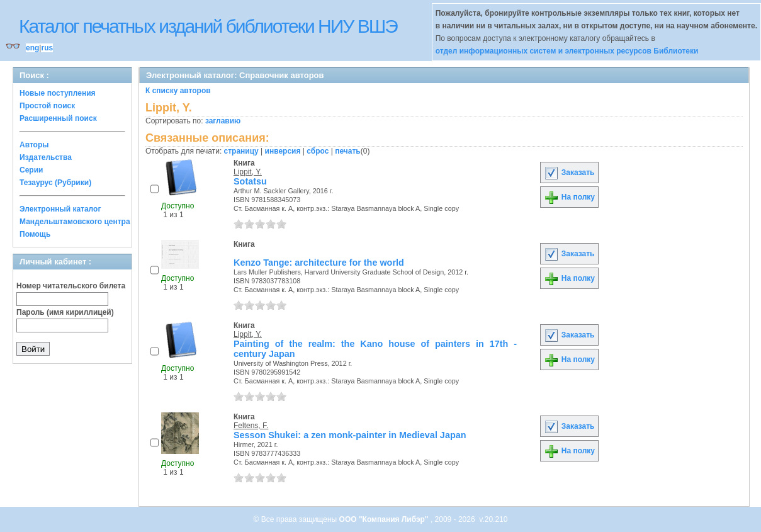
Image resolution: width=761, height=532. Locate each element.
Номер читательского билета (71, 286)
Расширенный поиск (58, 118)
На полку (569, 197)
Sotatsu (250, 181)
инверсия (283, 151)
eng (32, 48)
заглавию (223, 121)
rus (47, 48)
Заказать (569, 173)
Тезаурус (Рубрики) (55, 183)
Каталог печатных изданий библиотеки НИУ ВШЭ (208, 26)
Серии (31, 170)
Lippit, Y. (248, 172)
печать (348, 151)
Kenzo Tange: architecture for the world (319, 263)
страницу (241, 151)
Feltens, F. (251, 426)
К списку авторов (178, 91)
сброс (318, 151)
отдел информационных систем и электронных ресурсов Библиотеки (567, 51)
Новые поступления (58, 93)
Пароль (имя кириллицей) (65, 312)
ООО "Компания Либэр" (385, 519)
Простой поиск (47, 106)
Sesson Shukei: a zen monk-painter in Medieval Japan (350, 435)
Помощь (35, 234)
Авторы (34, 145)
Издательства (46, 157)
